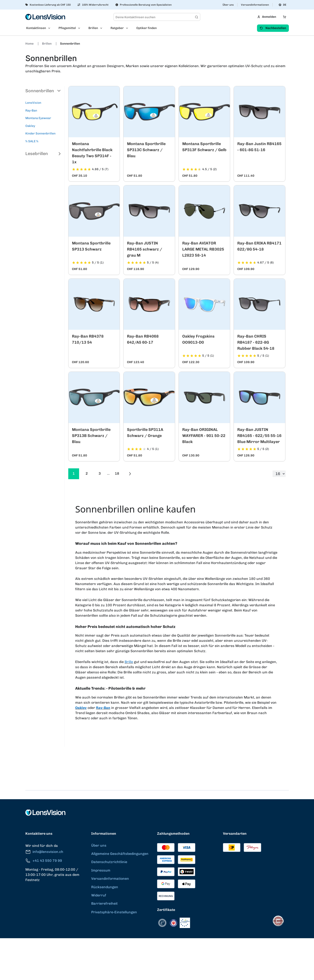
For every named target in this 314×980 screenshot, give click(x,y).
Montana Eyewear (38, 118)
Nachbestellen (273, 28)
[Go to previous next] (130, 474)
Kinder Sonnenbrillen (40, 133)
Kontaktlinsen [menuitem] (36, 28)
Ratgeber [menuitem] (117, 28)
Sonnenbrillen (70, 44)
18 (117, 473)
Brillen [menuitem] (93, 28)
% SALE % (32, 141)
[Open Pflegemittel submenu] (80, 28)
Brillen (47, 44)
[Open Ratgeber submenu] (128, 28)
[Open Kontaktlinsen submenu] (50, 28)
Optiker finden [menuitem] (146, 28)
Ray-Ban (31, 111)
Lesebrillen (43, 154)
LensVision (33, 103)
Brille (129, 662)
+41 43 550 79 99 (44, 861)
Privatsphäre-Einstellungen (114, 912)
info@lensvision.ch (44, 852)
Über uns (228, 5)
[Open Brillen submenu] (102, 28)
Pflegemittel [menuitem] (67, 28)
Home (30, 44)
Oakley (30, 126)
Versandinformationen (255, 5)
